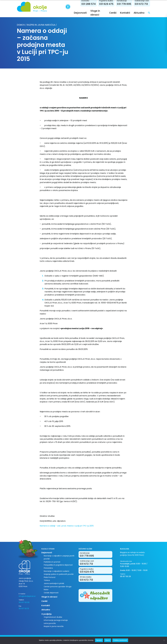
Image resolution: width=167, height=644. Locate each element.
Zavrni (108, 640)
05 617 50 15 (24, 609)
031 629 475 (106, 4)
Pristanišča (48, 568)
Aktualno (139, 13)
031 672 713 (141, 4)
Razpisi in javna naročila (41, 25)
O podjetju (46, 614)
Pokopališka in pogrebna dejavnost (58, 565)
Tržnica (47, 580)
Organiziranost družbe (53, 617)
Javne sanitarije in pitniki (54, 583)
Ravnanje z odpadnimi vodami (56, 571)
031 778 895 (124, 4)
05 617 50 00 (24, 602)
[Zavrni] (164, 640)
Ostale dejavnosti (51, 593)
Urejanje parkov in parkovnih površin (59, 574)
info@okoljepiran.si (27, 596)
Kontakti (125, 13)
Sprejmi (99, 640)
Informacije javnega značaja (56, 620)
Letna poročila (50, 623)
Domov (21, 25)
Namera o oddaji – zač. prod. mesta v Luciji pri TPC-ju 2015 (67, 526)
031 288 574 (89, 4)
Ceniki (113, 13)
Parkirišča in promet (52, 562)
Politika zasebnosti (120, 640)
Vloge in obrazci (49, 597)
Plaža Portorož (50, 577)
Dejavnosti (80, 13)
